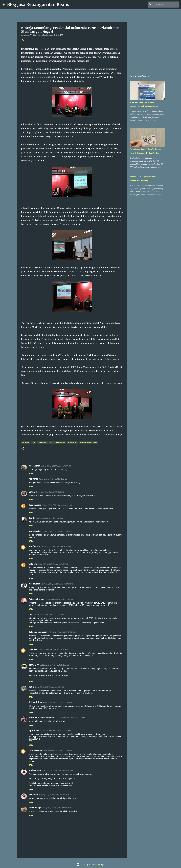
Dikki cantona (35, 750)
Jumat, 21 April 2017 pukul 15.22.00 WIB (58, 584)
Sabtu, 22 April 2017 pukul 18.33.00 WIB (49, 687)
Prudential (72, 442)
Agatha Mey (35, 466)
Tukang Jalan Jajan (38, 632)
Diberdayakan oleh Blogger (91, 864)
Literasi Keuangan (58, 442)
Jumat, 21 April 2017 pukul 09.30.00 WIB (56, 546)
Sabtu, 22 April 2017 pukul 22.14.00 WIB (56, 731)
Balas (32, 474)
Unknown (33, 564)
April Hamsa (35, 731)
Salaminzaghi (35, 808)
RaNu (31, 687)
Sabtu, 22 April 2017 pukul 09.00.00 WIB (63, 632)
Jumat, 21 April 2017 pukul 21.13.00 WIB (49, 614)
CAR (33, 442)
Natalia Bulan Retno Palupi (42, 718)
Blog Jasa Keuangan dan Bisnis (38, 5)
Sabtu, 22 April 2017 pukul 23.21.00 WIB (57, 751)
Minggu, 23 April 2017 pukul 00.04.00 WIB (57, 770)
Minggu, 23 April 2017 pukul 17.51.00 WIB (54, 795)
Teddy (32, 518)
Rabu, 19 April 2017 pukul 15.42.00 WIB (50, 492)
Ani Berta (33, 479)
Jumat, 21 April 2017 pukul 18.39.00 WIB (60, 599)
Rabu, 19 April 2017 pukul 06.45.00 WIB (53, 479)
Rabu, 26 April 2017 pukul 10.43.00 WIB (57, 808)
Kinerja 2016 (43, 442)
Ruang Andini (35, 505)
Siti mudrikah (35, 702)
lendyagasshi (35, 770)
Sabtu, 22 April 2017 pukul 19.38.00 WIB (57, 702)
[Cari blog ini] (166, 5)
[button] (23, 40)
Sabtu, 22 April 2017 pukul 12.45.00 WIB (53, 650)
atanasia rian (35, 531)
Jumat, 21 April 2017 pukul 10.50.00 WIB (53, 564)
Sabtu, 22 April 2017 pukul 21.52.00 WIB (70, 718)
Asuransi (26, 442)
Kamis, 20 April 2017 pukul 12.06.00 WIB (57, 505)
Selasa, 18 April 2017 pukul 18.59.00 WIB (56, 466)
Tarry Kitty (34, 665)
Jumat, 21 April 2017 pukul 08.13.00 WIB (57, 531)
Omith (32, 492)
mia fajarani (34, 546)
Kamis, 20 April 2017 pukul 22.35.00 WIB (50, 518)
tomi (31, 614)
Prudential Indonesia (89, 442)
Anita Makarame (37, 599)
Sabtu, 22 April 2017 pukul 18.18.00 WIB (55, 665)
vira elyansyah (36, 584)
